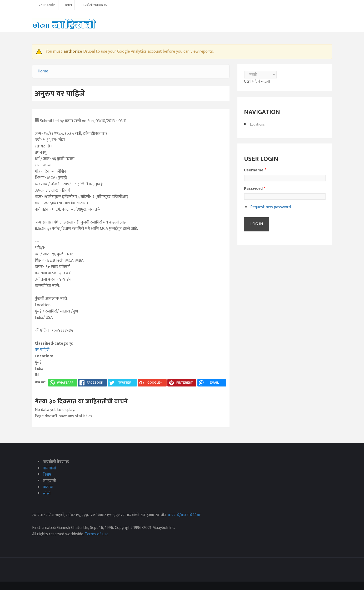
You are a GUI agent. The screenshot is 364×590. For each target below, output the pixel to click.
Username (255, 170)
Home (43, 71)
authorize (73, 51)
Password (255, 189)
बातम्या (48, 487)
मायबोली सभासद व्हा (94, 5)
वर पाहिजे (42, 350)
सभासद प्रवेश (47, 5)
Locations (257, 124)
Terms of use (97, 534)
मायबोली (49, 468)
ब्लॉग (68, 5)
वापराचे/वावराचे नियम (185, 515)
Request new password (271, 207)
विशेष (47, 475)
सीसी (47, 494)
